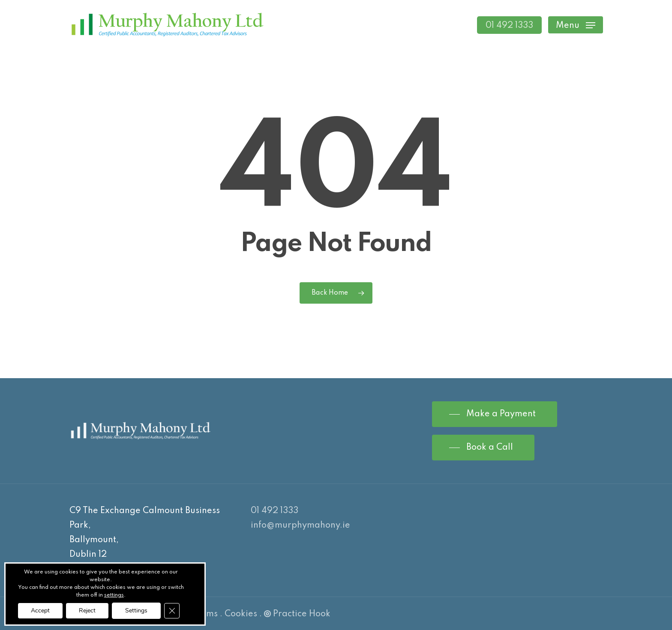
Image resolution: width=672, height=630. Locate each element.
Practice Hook (297, 614)
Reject (87, 611)
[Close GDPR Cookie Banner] (172, 611)
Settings (136, 611)
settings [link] (114, 595)
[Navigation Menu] (576, 25)
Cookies (241, 614)
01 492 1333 (274, 511)
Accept (40, 611)
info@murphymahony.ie (300, 525)
